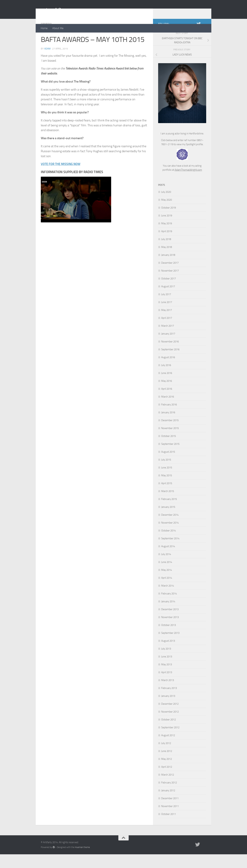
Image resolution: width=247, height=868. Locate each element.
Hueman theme (82, 861)
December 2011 (170, 812)
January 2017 (168, 347)
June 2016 (167, 387)
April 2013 (167, 686)
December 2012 (170, 718)
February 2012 (169, 796)
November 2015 (170, 442)
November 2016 (170, 355)
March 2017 (168, 339)
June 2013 (167, 670)
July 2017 (166, 308)
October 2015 (169, 450)
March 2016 (168, 410)
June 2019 (167, 229)
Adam (47, 62)
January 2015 (168, 521)
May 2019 (167, 237)
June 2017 (167, 316)
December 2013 (170, 623)
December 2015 (170, 434)
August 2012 (168, 749)
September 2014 (170, 552)
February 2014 (169, 607)
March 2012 (168, 788)
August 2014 (168, 560)
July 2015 (166, 473)
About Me (58, 28)
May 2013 (167, 678)
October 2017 (169, 292)
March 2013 (168, 694)
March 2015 (168, 505)
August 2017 (168, 300)
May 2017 (167, 324)
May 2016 (167, 395)
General (47, 38)
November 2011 (170, 820)
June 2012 (167, 765)
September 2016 (170, 363)
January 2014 (168, 615)
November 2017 (170, 284)
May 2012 (167, 773)
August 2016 (168, 371)
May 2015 (167, 489)
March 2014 (168, 599)
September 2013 (170, 647)
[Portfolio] (204, 37)
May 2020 (167, 213)
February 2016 (169, 418)
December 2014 (170, 529)
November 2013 (170, 631)
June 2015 (167, 481)
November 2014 (170, 536)
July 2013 (166, 662)
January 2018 (168, 269)
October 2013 (169, 639)
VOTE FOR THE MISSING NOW (61, 178)
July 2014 (166, 568)
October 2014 (169, 544)
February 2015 (169, 513)
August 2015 (168, 466)
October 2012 (169, 733)
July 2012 (166, 757)
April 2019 (167, 245)
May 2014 (167, 584)
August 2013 (168, 655)
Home (44, 28)
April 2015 (167, 497)
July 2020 (166, 206)
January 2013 (168, 710)
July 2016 (166, 379)
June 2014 (167, 576)
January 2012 (168, 804)
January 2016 (168, 426)
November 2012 (170, 725)
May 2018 (167, 261)
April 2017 (167, 332)
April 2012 (167, 781)
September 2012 (170, 741)
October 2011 (169, 828)
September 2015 (170, 458)
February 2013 (169, 702)
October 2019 (169, 221)
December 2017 (170, 276)
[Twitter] (199, 37)
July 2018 (166, 253)
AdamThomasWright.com (188, 184)
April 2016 (167, 402)
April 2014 (167, 592)
